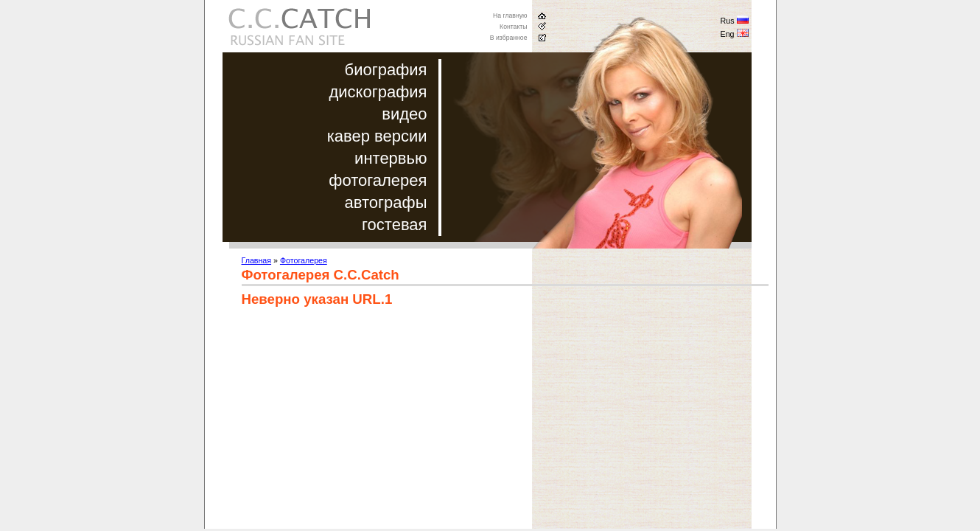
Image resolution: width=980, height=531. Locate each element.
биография (386, 70)
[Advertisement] (365, 426)
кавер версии (377, 136)
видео (404, 114)
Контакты (513, 27)
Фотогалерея (304, 260)
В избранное (509, 38)
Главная (257, 260)
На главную (510, 15)
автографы (386, 202)
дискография (378, 92)
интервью (391, 158)
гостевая (394, 225)
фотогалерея (378, 180)
